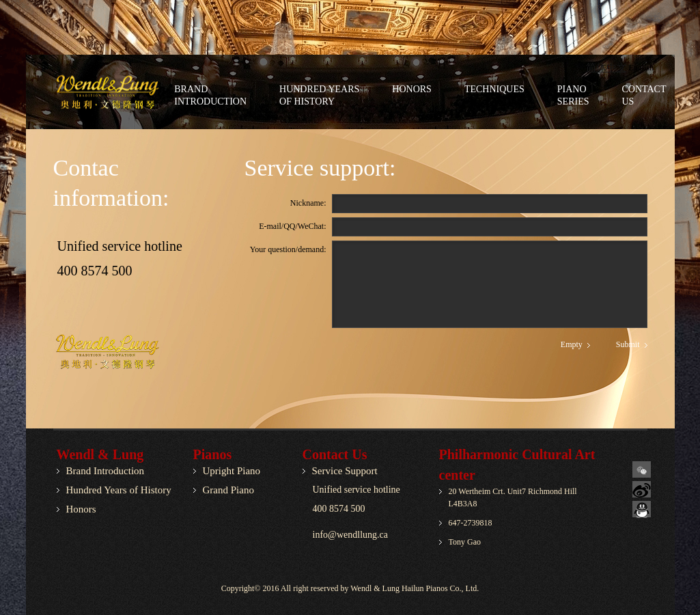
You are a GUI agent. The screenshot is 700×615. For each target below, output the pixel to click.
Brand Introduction (106, 471)
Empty (572, 344)
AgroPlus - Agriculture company (117, 92)
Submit (628, 344)
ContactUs (644, 95)
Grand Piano (228, 490)
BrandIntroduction (210, 95)
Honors (412, 89)
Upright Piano (232, 471)
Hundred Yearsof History (319, 95)
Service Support (345, 471)
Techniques (494, 89)
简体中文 (606, 68)
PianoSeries (573, 95)
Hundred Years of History (119, 490)
